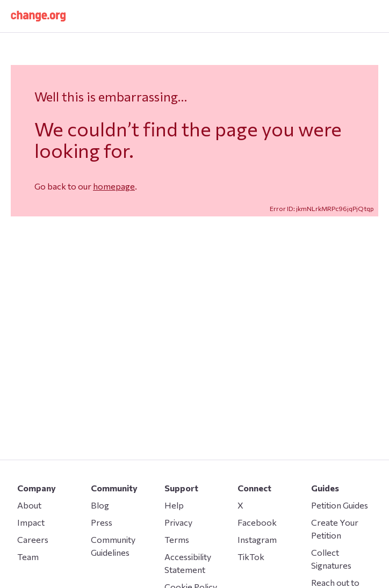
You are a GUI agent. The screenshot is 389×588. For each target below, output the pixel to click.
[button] (38, 16)
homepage (114, 186)
